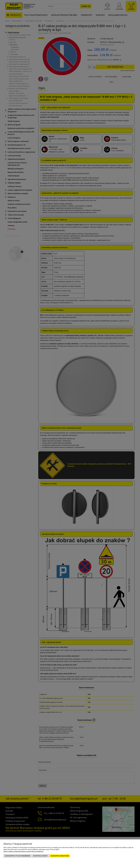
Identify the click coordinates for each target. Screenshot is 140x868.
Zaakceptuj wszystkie (60, 856)
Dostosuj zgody (40, 856)
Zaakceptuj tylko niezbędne (17, 856)
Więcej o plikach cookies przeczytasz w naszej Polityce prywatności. (24, 851)
